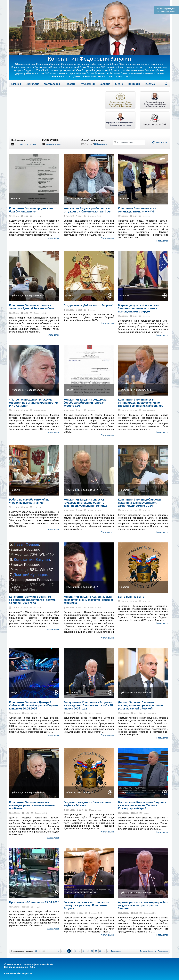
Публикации (87, 84)
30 (100, 951)
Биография (33, 84)
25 (96, 951)
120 (44, 951)
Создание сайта (13, 973)
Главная (16, 84)
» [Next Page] (108, 951)
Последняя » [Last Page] (116, 951)
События (105, 84)
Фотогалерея (52, 84)
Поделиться (163, 951)
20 (92, 951)
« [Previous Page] (58, 951)
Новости (70, 84)
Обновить (160, 142)
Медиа (119, 84)
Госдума (150, 84)
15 (88, 951)
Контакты (134, 84)
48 (39, 951)
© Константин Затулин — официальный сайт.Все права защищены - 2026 (29, 966)
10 (83, 951)
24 (36, 951)
